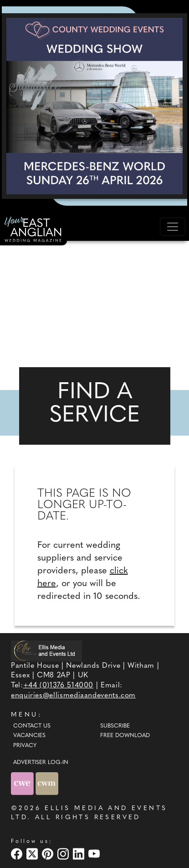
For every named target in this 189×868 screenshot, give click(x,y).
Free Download (125, 736)
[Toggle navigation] (173, 227)
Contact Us (32, 726)
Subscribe (115, 726)
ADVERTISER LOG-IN (41, 763)
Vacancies (29, 736)
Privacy (25, 746)
